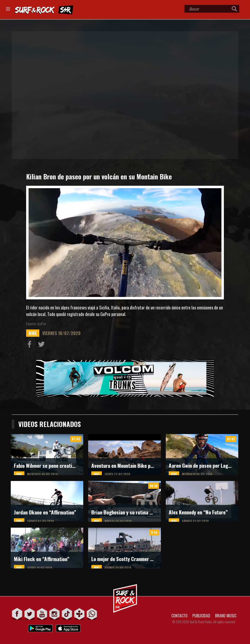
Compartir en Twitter (42, 345)
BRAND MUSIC (226, 616)
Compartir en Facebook (31, 345)
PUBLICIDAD (201, 616)
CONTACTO (179, 616)
